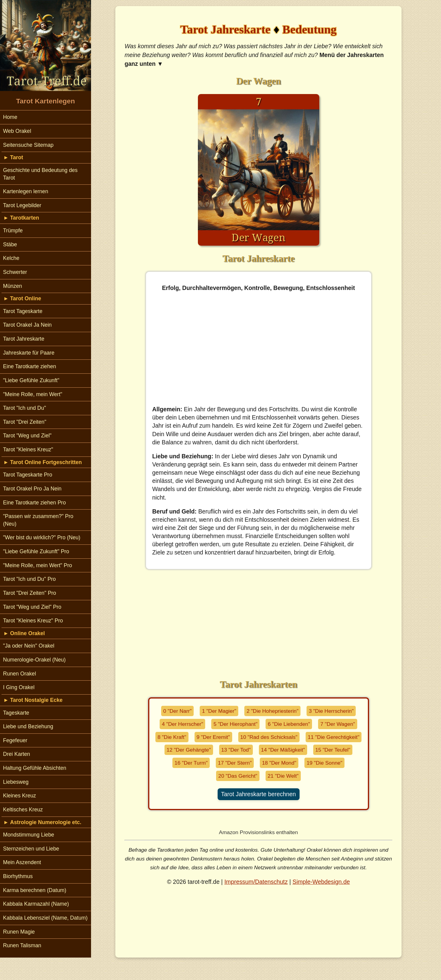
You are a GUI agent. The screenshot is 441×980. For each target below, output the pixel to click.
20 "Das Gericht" (238, 776)
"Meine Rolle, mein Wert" (33, 394)
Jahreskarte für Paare (29, 353)
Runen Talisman (22, 945)
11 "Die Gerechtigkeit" (334, 737)
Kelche (11, 258)
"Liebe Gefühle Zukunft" (31, 380)
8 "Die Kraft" (172, 737)
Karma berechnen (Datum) (35, 890)
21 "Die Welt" (283, 776)
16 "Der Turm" (191, 763)
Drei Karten (17, 754)
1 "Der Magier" (219, 711)
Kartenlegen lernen (26, 191)
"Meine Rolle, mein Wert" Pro (37, 565)
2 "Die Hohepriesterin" (272, 711)
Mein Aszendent (22, 862)
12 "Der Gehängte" (189, 750)
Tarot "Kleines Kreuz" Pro (33, 621)
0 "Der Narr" (178, 711)
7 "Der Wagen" (338, 724)
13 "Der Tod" (236, 750)
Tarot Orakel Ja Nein (27, 325)
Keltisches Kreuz (23, 810)
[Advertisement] (259, 349)
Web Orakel (17, 131)
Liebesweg (16, 782)
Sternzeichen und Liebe (31, 849)
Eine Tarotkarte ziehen (30, 366)
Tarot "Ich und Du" (25, 408)
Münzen (13, 286)
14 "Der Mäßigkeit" (283, 750)
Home (10, 117)
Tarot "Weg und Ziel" (27, 436)
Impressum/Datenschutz (256, 882)
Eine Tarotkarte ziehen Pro (34, 503)
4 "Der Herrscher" (182, 724)
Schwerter (15, 272)
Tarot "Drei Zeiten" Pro (30, 593)
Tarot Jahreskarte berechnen (258, 794)
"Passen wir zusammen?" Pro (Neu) (38, 520)
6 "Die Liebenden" (289, 724)
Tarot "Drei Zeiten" (25, 422)
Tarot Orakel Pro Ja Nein (32, 489)
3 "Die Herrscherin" (331, 711)
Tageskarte (16, 713)
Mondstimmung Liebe (29, 835)
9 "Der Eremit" (213, 737)
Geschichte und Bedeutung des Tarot (40, 174)
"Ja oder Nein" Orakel (29, 646)
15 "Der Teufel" (333, 750)
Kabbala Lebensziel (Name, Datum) (45, 918)
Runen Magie (19, 932)
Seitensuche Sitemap (28, 145)
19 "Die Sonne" (324, 763)
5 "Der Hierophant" (235, 724)
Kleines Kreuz (20, 796)
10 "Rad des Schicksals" (269, 737)
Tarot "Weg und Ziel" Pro (32, 607)
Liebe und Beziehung (28, 726)
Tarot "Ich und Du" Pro (29, 579)
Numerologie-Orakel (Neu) (34, 660)
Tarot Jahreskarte (24, 339)
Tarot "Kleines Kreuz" (28, 450)
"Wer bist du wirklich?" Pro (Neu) (42, 537)
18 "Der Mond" (279, 763)
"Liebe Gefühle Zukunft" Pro (36, 551)
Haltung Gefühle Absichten (35, 768)
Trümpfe (13, 231)
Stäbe (10, 244)
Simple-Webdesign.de (321, 882)
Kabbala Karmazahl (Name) (36, 904)
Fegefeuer (15, 740)
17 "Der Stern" (235, 763)
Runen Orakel (20, 674)
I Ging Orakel (19, 687)
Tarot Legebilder (22, 205)
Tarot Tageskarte (23, 311)
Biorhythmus (18, 876)
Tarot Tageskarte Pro (28, 475)
